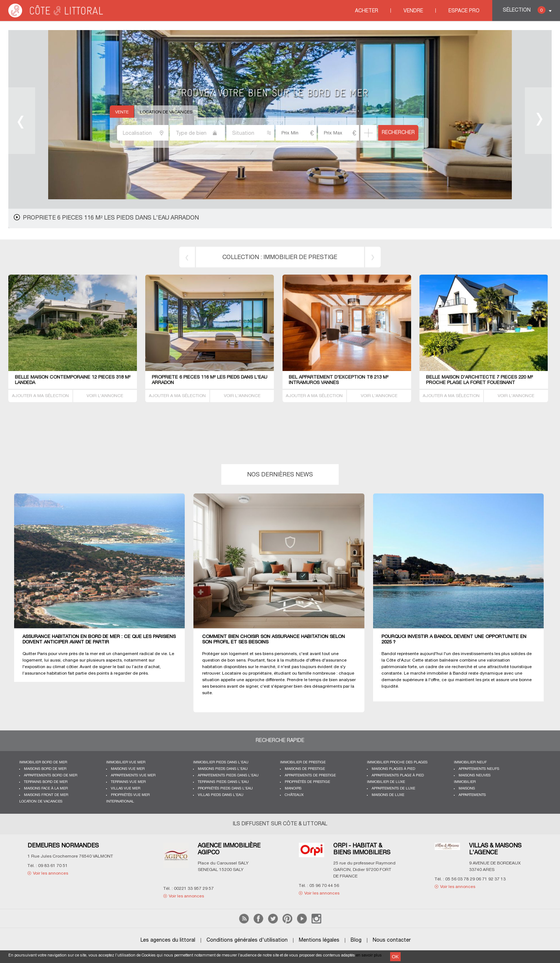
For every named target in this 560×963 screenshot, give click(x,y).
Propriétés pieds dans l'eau (225, 789)
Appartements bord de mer (51, 776)
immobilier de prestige (300, 258)
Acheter (367, 11)
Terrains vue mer (128, 782)
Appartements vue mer (133, 776)
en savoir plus (369, 955)
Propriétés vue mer (130, 795)
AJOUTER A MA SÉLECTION (40, 396)
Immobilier (465, 782)
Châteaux (294, 795)
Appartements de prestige (310, 776)
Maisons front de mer (46, 795)
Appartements (472, 795)
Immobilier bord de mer (43, 762)
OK (395, 957)
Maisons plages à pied (393, 769)
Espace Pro (464, 11)
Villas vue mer (126, 789)
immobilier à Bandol (447, 673)
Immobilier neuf (470, 762)
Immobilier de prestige (303, 762)
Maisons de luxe (388, 795)
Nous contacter (392, 940)
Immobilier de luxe (386, 782)
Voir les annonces (51, 873)
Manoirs (293, 789)
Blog (356, 940)
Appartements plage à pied (398, 776)
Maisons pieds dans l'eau (223, 769)
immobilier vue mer (126, 762)
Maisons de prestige (305, 769)
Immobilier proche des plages (397, 762)
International (120, 802)
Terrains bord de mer (46, 782)
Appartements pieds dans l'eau (228, 776)
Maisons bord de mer (45, 769)
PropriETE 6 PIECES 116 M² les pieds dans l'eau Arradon (111, 218)
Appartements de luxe (393, 789)
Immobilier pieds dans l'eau (221, 762)
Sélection (524, 10)
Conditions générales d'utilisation (247, 940)
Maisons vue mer (128, 769)
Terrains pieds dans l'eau (223, 782)
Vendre (413, 11)
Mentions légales (319, 940)
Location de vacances (166, 112)
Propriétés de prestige (307, 782)
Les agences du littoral (168, 940)
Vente (122, 112)
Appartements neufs (479, 769)
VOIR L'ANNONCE (105, 396)
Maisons (467, 789)
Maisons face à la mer (46, 789)
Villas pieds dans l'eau (221, 795)
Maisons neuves (475, 776)
